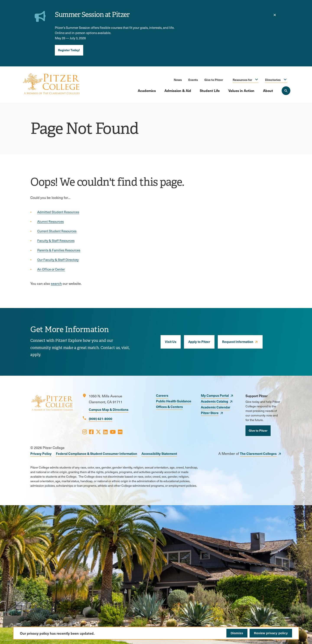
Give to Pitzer (214, 80)
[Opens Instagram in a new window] (85, 432)
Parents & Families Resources (59, 250)
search (56, 283)
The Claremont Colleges (258, 453)
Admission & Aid (178, 90)
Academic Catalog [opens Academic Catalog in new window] (214, 401)
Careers (162, 395)
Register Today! (69, 50)
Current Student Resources (57, 231)
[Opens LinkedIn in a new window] (105, 432)
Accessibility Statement (159, 453)
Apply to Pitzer (199, 342)
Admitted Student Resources (58, 212)
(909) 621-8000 (101, 419)
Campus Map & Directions (109, 409)
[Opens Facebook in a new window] (91, 432)
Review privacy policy (271, 633)
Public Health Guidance (174, 401)
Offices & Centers (169, 407)
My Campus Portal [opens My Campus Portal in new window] (215, 395)
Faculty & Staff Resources (56, 241)
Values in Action (241, 90)
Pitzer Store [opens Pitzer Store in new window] (210, 413)
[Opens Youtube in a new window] (113, 432)
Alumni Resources (50, 221)
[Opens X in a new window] (98, 432)
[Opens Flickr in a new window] (120, 432)
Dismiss (237, 633)
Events (193, 80)
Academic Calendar (216, 407)
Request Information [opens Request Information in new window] (238, 342)
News (178, 80)
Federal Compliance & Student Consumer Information (97, 453)
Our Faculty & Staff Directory (58, 260)
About (268, 90)
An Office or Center (51, 269)
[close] (275, 15)
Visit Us (171, 342)
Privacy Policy (41, 453)
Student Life (210, 90)
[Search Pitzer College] (286, 91)
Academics (147, 90)
